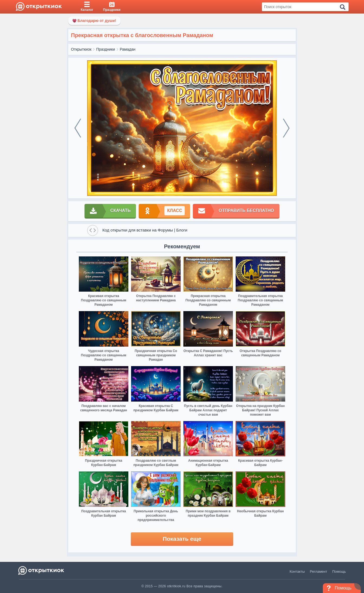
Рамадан (128, 49)
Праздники (105, 49)
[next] (286, 128)
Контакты (297, 571)
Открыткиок (81, 49)
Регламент (318, 571)
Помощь (339, 571)
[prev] (78, 128)
